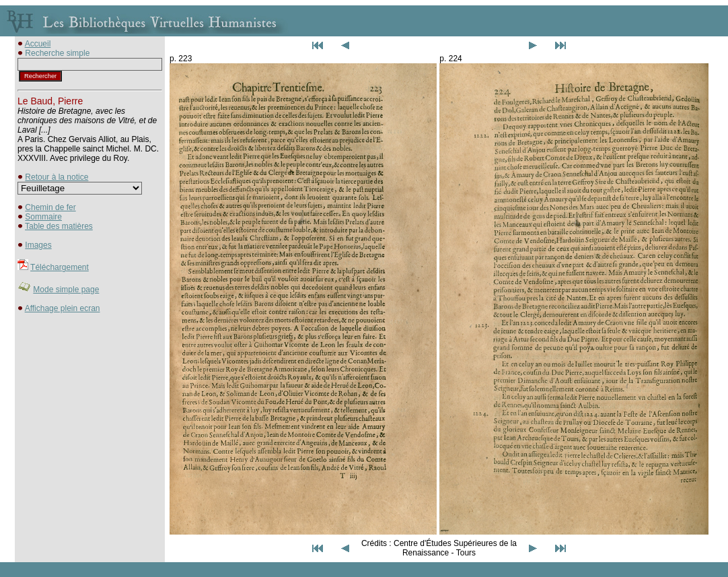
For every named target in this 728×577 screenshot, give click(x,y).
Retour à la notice (57, 177)
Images (38, 245)
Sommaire (43, 217)
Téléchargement (60, 267)
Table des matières (59, 226)
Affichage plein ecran (63, 308)
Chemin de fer (50, 207)
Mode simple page (66, 290)
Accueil (38, 44)
